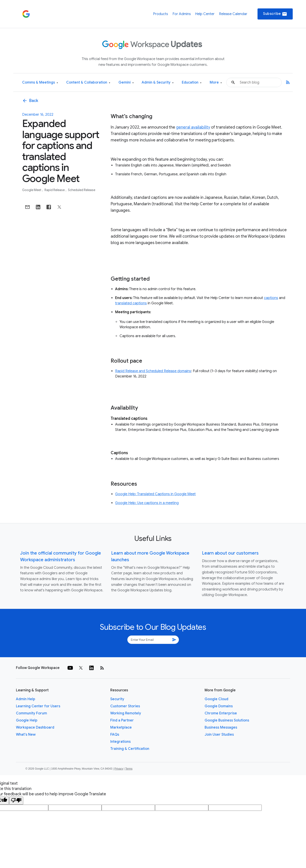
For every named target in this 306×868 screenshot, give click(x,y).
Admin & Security (158, 83)
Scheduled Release (82, 190)
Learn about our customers (230, 553)
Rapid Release (55, 190)
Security (117, 699)
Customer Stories (125, 706)
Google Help (27, 720)
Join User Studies (219, 735)
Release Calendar (233, 14)
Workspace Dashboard (35, 727)
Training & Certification (130, 749)
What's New (26, 735)
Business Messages (221, 727)
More (216, 83)
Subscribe (275, 14)
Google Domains (219, 706)
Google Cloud (216, 699)
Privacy (119, 769)
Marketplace (121, 727)
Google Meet (32, 190)
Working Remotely (126, 713)
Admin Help (26, 699)
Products (161, 14)
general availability (193, 127)
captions (271, 298)
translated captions (131, 303)
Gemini (126, 83)
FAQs (115, 735)
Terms (129, 769)
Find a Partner (122, 720)
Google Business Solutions (227, 720)
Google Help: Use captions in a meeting (147, 503)
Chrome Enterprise (221, 713)
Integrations (120, 742)
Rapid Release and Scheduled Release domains (153, 371)
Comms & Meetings (40, 83)
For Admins (182, 14)
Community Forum (31, 713)
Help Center (205, 14)
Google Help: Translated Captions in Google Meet (155, 494)
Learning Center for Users (38, 706)
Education (192, 83)
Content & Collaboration (88, 83)
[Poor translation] (16, 801)
